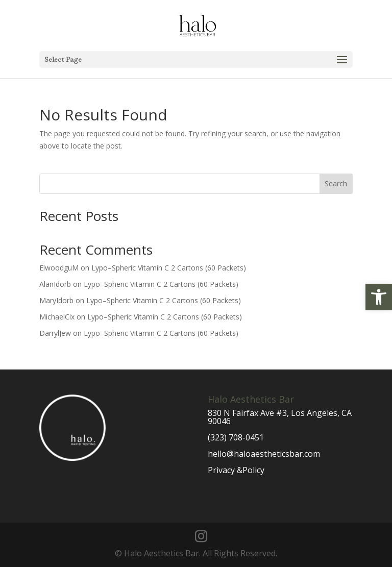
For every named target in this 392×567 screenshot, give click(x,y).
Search (336, 183)
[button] (379, 297)
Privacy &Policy (236, 470)
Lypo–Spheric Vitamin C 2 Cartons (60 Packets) (169, 268)
